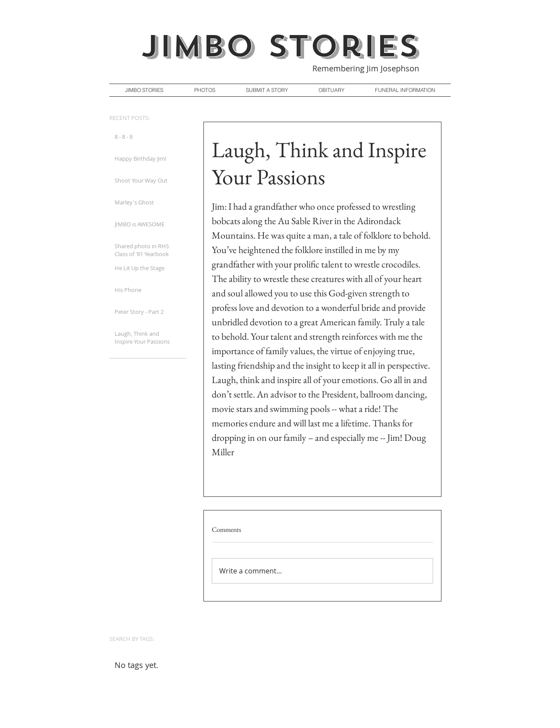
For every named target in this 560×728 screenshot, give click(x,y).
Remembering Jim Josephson (366, 68)
